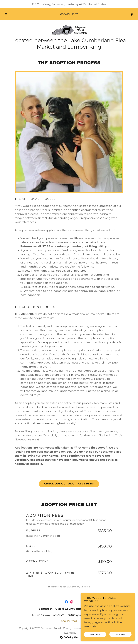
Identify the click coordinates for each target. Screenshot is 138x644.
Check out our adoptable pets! (69, 484)
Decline (95, 634)
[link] (132, 14)
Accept (120, 634)
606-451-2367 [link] (69, 14)
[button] (9, 14)
